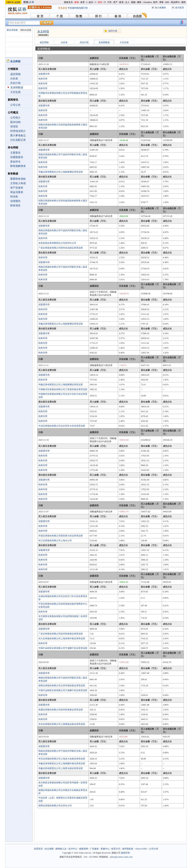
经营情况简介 (18, 131)
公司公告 (15, 105)
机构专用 (43, 79)
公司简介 (15, 118)
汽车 (110, 2)
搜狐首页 (68, 2)
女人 (127, 2)
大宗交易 (15, 92)
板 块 (118, 16)
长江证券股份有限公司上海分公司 (55, 541)
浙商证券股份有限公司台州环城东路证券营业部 (62, 686)
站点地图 (49, 849)
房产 (115, 2)
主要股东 (15, 153)
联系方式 (116, 849)
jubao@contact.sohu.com (121, 857)
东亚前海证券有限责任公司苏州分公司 (57, 243)
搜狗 (183, 2)
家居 (121, 2)
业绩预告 (15, 201)
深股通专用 (44, 74)
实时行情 (113, 31)
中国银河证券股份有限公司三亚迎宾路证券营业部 (63, 389)
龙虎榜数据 (17, 88)
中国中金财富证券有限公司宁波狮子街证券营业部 (63, 648)
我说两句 (175, 2)
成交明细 (15, 74)
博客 (161, 2)
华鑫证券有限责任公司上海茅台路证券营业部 (61, 768)
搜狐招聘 (84, 849)
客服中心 (105, 849)
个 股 (59, 16)
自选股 (137, 16)
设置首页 (38, 849)
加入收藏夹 (160, 8)
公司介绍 (154, 849)
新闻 (77, 2)
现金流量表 (17, 192)
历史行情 (15, 83)
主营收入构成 (18, 183)
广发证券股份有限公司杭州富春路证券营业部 (61, 634)
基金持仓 (15, 162)
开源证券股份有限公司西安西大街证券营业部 (61, 536)
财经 (100, 2)
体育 (82, 2)
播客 (139, 2)
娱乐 (91, 2)
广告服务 (94, 849)
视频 (133, 2)
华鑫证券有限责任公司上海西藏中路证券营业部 (62, 764)
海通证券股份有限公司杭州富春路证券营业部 (61, 710)
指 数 (79, 16)
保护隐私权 (128, 849)
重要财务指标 (18, 179)
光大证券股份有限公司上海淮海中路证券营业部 (62, 638)
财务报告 (15, 206)
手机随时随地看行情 (78, 8)
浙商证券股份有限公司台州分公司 (55, 806)
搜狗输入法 (61, 849)
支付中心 (73, 849)
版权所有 (125, 853)
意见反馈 (63, 8)
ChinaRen (147, 2)
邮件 (155, 2)
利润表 (14, 197)
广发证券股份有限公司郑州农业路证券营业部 (61, 248)
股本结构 (15, 122)
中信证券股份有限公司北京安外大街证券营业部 (62, 426)
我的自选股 (26, 30)
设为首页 (180, 8)
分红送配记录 (18, 140)
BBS (167, 2)
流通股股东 (17, 157)
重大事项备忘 (18, 135)
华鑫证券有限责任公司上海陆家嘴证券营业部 (61, 172)
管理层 (14, 127)
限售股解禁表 (18, 166)
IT (105, 2)
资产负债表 (17, 188)
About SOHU (141, 849)
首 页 (40, 16)
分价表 (14, 79)
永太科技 (43, 31)
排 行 (98, 16)
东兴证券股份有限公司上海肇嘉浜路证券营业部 (62, 724)
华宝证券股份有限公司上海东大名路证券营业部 (62, 759)
